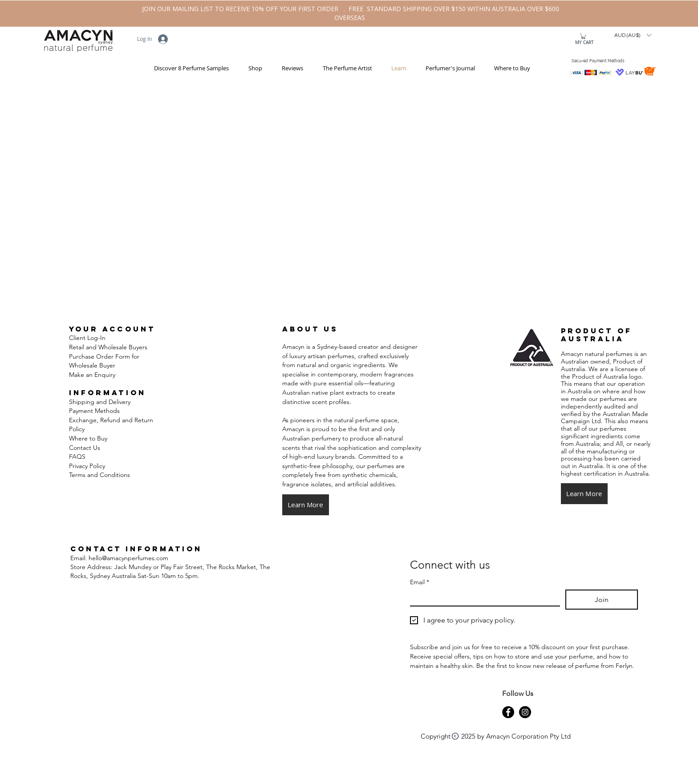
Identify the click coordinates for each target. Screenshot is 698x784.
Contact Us (85, 448)
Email (420, 582)
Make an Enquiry (92, 375)
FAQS (77, 457)
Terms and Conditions (100, 475)
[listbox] (633, 35)
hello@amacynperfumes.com (128, 558)
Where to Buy (88, 438)
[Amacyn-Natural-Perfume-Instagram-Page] (525, 712)
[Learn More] (306, 505)
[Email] (482, 598)
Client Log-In (87, 338)
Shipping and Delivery (100, 402)
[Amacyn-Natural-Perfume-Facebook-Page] (508, 712)
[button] (252, 68)
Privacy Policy (87, 466)
